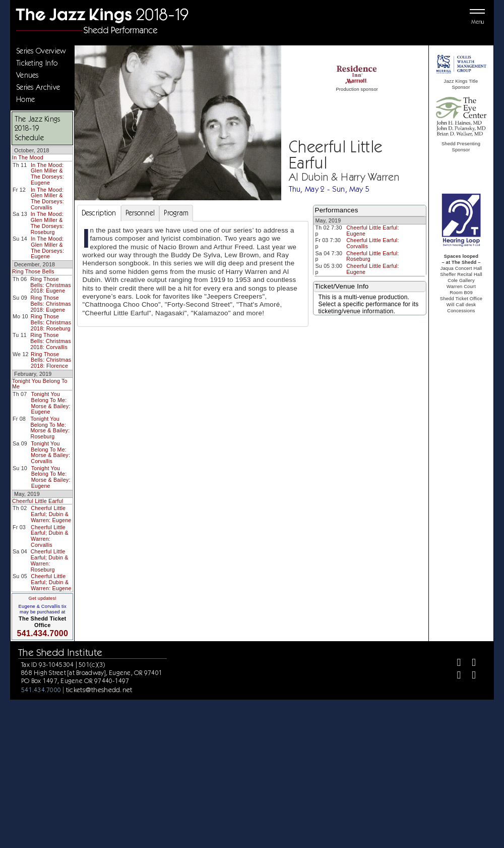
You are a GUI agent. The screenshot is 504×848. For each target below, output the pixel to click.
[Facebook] (455, 664)
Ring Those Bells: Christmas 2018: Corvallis (50, 341)
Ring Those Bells (33, 271)
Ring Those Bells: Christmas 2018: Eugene (50, 285)
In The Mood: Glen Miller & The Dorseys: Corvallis (47, 199)
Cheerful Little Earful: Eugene (372, 231)
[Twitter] (469, 664)
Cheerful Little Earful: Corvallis (372, 243)
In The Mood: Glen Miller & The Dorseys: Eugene (47, 174)
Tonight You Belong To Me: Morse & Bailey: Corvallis (50, 452)
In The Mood (28, 157)
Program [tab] (176, 213)
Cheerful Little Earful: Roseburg (372, 256)
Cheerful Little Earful (38, 501)
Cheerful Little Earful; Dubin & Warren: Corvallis (50, 536)
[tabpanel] (193, 274)
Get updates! (42, 598)
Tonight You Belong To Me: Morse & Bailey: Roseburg (50, 428)
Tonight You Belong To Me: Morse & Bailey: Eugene (51, 403)
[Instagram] (455, 676)
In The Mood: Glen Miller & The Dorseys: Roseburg (47, 223)
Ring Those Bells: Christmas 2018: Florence (51, 360)
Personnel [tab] (140, 213)
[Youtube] (469, 676)
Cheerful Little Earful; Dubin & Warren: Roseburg (50, 560)
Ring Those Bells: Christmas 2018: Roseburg (51, 322)
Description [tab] (99, 213)
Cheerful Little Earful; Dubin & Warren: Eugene (51, 514)
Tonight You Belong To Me (40, 384)
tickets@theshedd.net (99, 690)
